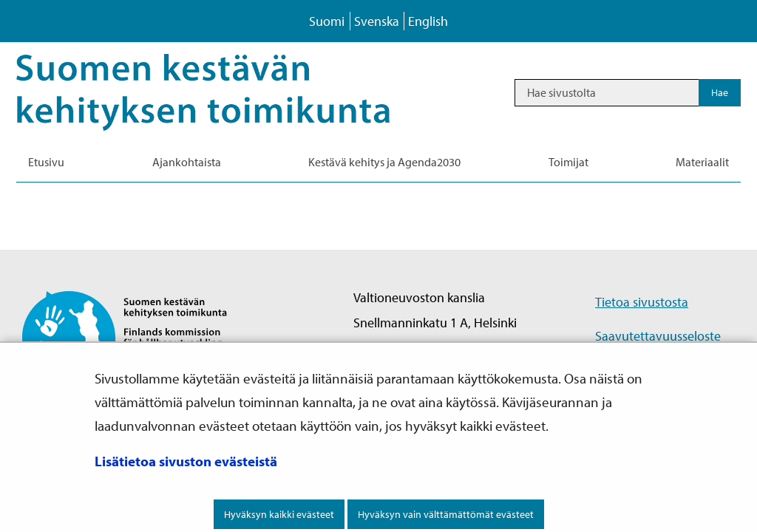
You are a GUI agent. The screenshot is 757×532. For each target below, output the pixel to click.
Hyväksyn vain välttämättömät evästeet (446, 514)
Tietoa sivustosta (642, 302)
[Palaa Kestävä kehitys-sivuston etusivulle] (224, 92)
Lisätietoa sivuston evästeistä (186, 461)
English (428, 21)
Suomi (327, 21)
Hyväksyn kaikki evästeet (279, 514)
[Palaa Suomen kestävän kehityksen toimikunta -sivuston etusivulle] (137, 337)
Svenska (377, 21)
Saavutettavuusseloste (658, 336)
